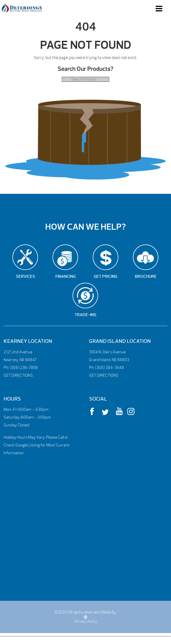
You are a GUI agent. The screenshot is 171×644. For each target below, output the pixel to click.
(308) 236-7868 (23, 368)
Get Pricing (106, 277)
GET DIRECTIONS (18, 375)
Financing (66, 277)
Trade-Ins (85, 315)
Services (25, 277)
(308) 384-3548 (110, 368)
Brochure (146, 277)
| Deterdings (22, 8)
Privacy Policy (86, 622)
